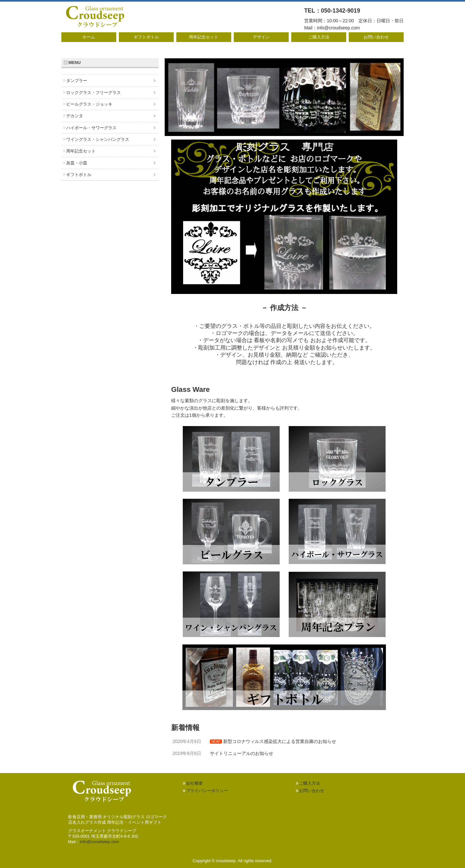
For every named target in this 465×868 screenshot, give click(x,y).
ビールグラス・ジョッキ (89, 104)
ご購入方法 (319, 37)
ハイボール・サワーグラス (91, 128)
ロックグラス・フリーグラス (93, 93)
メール (301, 333)
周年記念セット (204, 37)
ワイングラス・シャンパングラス (98, 139)
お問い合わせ (376, 37)
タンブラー (77, 81)
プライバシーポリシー (207, 791)
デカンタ (75, 116)
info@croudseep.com (339, 28)
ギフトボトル (146, 37)
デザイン (261, 37)
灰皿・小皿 (77, 163)
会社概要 (194, 783)
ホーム (89, 37)
